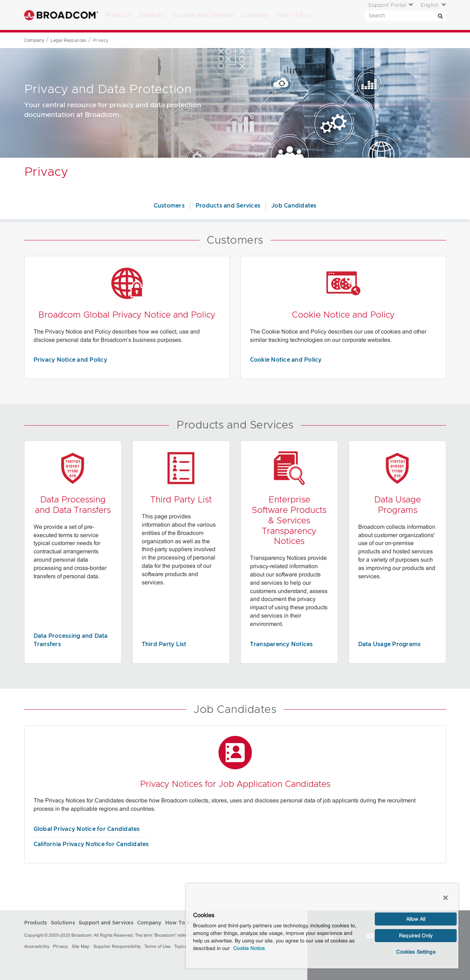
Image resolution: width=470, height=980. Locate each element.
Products (118, 15)
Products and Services (228, 206)
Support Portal (387, 5)
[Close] (445, 898)
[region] (322, 926)
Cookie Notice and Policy (286, 360)
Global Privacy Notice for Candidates (87, 829)
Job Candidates (294, 206)
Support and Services (203, 15)
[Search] (441, 16)
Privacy (61, 946)
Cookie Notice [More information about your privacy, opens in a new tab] (249, 948)
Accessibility (37, 946)
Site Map (81, 946)
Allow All (416, 919)
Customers (169, 206)
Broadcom (61, 15)
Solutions (152, 15)
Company (255, 15)
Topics (181, 946)
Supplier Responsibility (117, 946)
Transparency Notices (282, 644)
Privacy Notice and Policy (70, 360)
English (430, 5)
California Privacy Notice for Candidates (91, 844)
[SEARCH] (406, 16)
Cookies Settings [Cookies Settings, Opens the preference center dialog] (416, 952)
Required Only (416, 936)
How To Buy (293, 15)
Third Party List (164, 644)
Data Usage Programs (390, 644)
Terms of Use (157, 946)
